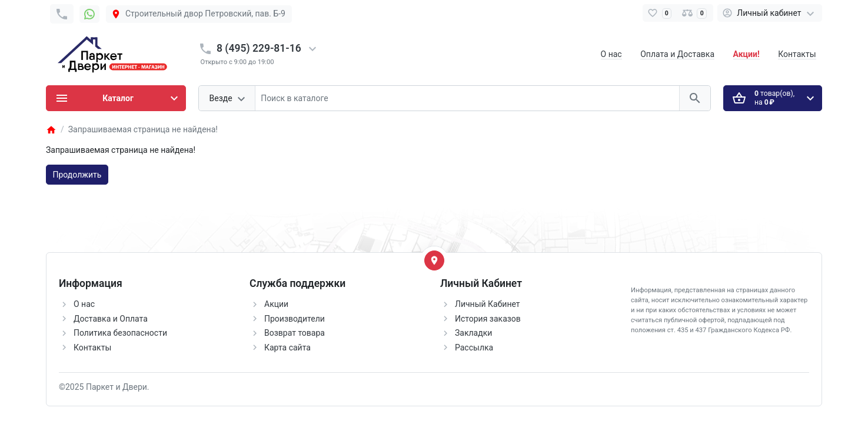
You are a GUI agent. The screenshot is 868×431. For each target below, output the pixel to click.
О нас (611, 54)
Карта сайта (287, 348)
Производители (295, 319)
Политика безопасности (120, 333)
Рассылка (474, 348)
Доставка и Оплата (111, 319)
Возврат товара (295, 333)
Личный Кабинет (488, 304)
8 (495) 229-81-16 (259, 48)
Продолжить (77, 175)
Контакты (797, 54)
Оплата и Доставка (677, 54)
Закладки (473, 333)
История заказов (488, 319)
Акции (276, 304)
